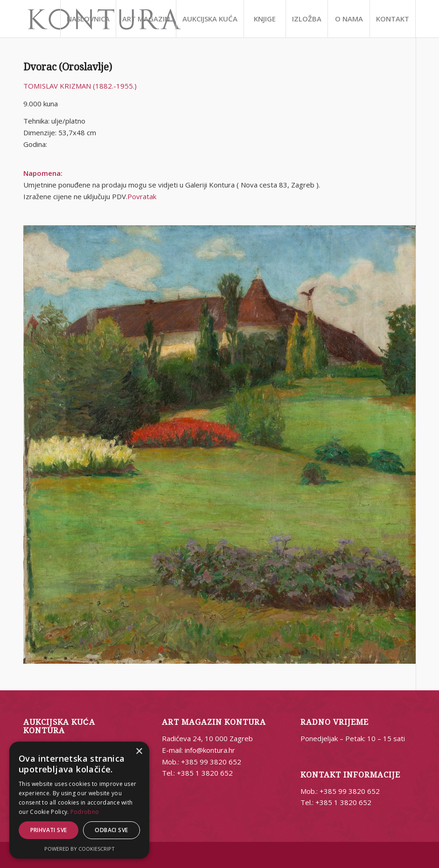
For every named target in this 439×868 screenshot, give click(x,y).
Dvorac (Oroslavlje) (68, 67)
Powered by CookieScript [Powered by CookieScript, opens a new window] (80, 849)
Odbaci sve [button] (111, 830)
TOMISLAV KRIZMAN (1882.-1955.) (80, 86)
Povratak (142, 196)
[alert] (79, 800)
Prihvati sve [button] (49, 830)
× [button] (139, 752)
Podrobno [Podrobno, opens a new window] (85, 812)
